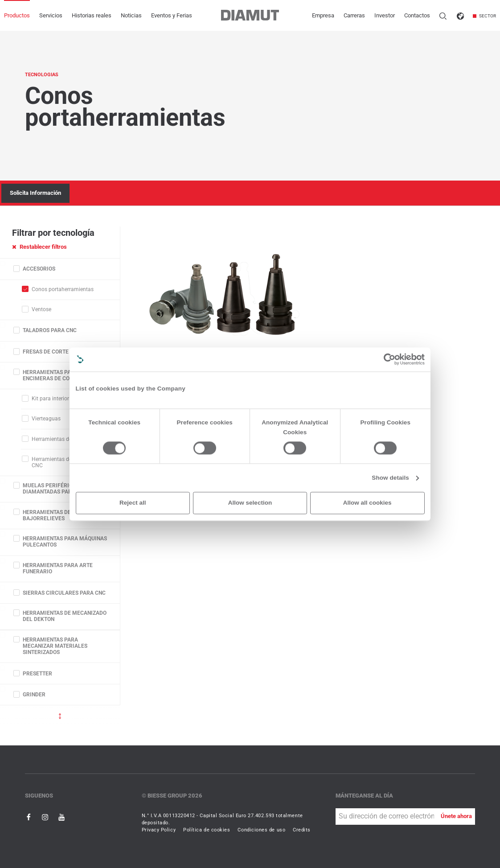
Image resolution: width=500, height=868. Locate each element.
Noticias (131, 15)
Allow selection (250, 503)
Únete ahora (456, 816)
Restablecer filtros (39, 247)
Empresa (323, 15)
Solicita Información (35, 193)
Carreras (354, 15)
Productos (17, 15)
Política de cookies (207, 830)
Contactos (417, 15)
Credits (302, 830)
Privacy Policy (159, 830)
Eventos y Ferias (172, 15)
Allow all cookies (367, 503)
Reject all (133, 503)
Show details (390, 478)
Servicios (51, 15)
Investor (385, 15)
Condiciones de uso (261, 830)
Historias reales (92, 15)
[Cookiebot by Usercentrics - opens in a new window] (389, 359)
